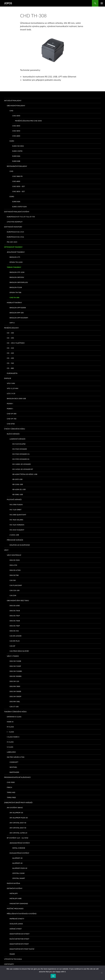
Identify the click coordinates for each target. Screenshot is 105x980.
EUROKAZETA (12, 373)
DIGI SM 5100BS (16, 671)
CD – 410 (10, 348)
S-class (10, 747)
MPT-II (12, 323)
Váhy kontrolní (14, 555)
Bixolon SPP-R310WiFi (19, 318)
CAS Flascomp (16, 585)
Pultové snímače (14, 499)
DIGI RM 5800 (15, 686)
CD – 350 (10, 338)
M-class (10, 727)
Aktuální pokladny (13, 101)
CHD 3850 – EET (19, 191)
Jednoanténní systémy (20, 843)
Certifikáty (9, 964)
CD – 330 (10, 333)
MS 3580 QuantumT (18, 515)
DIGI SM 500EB (15, 691)
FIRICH (9, 787)
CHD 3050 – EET (19, 186)
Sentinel (13, 767)
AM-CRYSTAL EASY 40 (18, 823)
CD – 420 (10, 353)
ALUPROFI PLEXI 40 (20, 868)
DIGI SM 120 (14, 681)
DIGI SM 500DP (15, 696)
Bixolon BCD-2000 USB (16, 398)
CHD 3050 (16, 116)
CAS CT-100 (14, 707)
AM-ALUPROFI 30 (16, 813)
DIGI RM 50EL (15, 701)
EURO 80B (16, 161)
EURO (12, 141)
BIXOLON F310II (16, 287)
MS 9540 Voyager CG (21, 454)
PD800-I (10, 409)
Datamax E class (14, 717)
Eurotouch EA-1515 (15, 232)
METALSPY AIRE (16, 898)
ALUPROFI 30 (17, 858)
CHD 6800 (16, 136)
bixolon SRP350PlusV (19, 282)
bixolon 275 (15, 257)
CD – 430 (10, 358)
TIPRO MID (11, 792)
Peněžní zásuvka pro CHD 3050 (28, 121)
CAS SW (13, 580)
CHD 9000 (11, 782)
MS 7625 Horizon (17, 525)
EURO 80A (16, 156)
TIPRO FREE (11, 797)
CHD (11, 111)
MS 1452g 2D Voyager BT (23, 469)
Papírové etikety (17, 919)
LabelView (11, 752)
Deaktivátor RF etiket (19, 944)
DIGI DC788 (14, 575)
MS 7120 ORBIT (16, 510)
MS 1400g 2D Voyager (21, 464)
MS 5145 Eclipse (19, 444)
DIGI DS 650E (15, 606)
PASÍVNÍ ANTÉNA (13, 883)
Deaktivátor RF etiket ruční (22, 949)
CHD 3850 (16, 126)
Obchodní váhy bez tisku (18, 600)
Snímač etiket (16, 929)
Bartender (14, 772)
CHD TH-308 (14, 297)
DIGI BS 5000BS (16, 676)
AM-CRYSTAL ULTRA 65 (18, 833)
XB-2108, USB (18, 484)
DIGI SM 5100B (15, 661)
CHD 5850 (16, 131)
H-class (10, 742)
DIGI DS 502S (15, 560)
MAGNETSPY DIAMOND (19, 903)
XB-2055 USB (17, 479)
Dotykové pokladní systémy (17, 212)
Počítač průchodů (15, 909)
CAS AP (12, 646)
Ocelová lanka (16, 924)
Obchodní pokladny (16, 106)
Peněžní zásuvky (11, 328)
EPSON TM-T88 (15, 292)
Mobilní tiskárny (14, 303)
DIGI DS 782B (15, 621)
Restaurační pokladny (17, 166)
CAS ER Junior (15, 636)
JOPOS (8, 3)
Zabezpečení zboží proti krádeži (18, 802)
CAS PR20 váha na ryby (19, 651)
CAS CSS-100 (14, 590)
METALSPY (14, 893)
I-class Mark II (13, 737)
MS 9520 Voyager (20, 449)
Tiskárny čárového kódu (15, 712)
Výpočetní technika (13, 959)
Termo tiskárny (14, 267)
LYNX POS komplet (15, 222)
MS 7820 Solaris (16, 520)
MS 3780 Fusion (16, 505)
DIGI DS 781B (15, 611)
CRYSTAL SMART (19, 878)
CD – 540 (10, 363)
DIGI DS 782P (15, 626)
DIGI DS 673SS (15, 570)
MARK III (10, 722)
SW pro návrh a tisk (16, 757)
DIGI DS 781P (15, 616)
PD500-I (10, 404)
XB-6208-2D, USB (19, 489)
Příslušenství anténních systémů (22, 914)
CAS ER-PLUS (15, 641)
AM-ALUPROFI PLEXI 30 (19, 818)
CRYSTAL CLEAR (18, 873)
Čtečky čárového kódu (15, 429)
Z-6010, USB (14, 535)
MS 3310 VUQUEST (17, 530)
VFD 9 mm (11, 383)
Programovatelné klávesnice (17, 777)
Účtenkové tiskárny (13, 247)
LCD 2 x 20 (11, 393)
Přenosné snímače (15, 540)
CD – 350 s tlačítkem (16, 343)
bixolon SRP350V (17, 277)
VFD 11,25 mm (13, 388)
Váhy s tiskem (13, 656)
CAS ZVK (13, 595)
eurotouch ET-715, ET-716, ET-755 (21, 217)
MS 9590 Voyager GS (21, 459)
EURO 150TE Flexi (19, 207)
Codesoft (14, 762)
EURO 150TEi (17, 151)
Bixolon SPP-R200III (18, 308)
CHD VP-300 (12, 414)
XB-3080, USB (18, 494)
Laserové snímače (17, 439)
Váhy (6, 550)
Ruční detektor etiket (19, 939)
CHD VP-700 (12, 419)
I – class (10, 732)
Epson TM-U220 (16, 262)
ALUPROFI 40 (17, 863)
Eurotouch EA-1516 (15, 237)
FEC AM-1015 (12, 242)
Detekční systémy (15, 888)
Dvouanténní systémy (19, 853)
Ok (53, 976)
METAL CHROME (19, 848)
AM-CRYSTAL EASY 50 (18, 828)
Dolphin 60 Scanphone (20, 545)
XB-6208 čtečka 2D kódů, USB (25, 474)
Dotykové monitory (13, 227)
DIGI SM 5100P (15, 666)
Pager (12, 954)
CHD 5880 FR (17, 176)
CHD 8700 (11, 424)
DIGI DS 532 (14, 631)
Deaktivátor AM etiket (20, 934)
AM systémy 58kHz (15, 808)
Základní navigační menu (102, 3)
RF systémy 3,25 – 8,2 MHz (17, 838)
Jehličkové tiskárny (16, 252)
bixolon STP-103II (17, 272)
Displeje (8, 378)
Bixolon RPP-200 (17, 313)
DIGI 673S (13, 565)
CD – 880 (10, 368)
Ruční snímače (13, 434)
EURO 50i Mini (18, 146)
